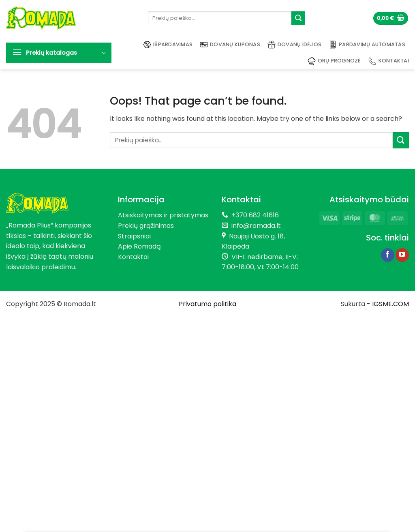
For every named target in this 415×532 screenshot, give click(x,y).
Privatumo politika (207, 304)
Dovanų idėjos (294, 45)
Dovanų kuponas (230, 45)
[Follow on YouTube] (402, 255)
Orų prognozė (334, 61)
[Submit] (298, 18)
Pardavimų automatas (367, 45)
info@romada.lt (255, 226)
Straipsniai (134, 236)
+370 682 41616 (255, 215)
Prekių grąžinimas (146, 226)
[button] (391, 18)
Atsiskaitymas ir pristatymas (163, 215)
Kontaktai (389, 61)
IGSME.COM (390, 304)
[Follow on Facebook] (388, 255)
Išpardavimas (168, 45)
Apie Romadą (139, 246)
